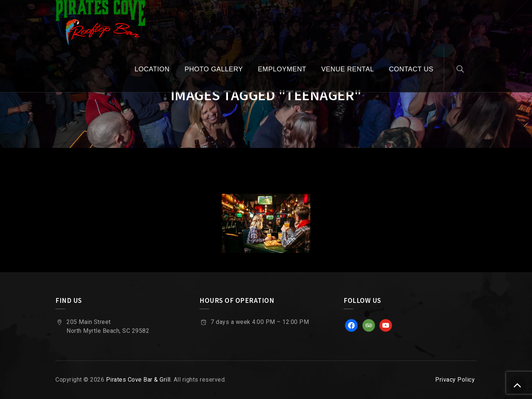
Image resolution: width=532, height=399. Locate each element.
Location (152, 69)
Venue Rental (347, 69)
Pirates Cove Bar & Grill (138, 380)
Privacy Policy (455, 380)
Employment (282, 69)
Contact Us (411, 69)
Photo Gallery (214, 69)
